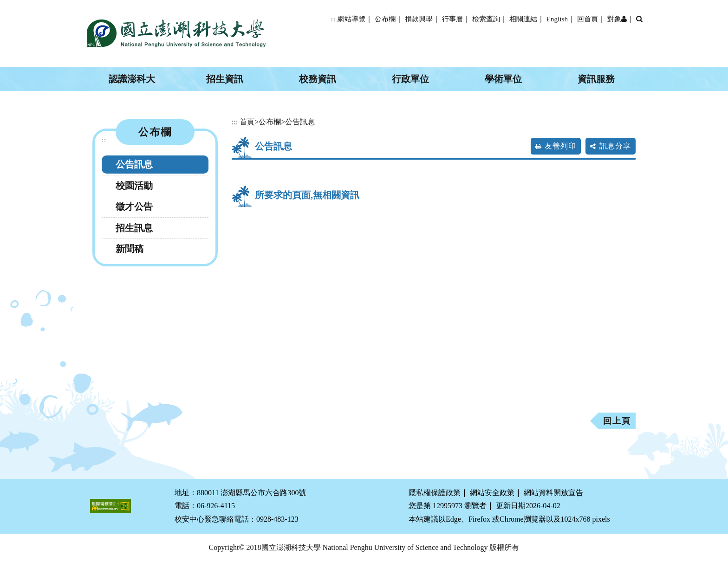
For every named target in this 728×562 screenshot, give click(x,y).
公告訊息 (134, 164)
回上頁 (617, 421)
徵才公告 (134, 207)
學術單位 (503, 79)
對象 (617, 19)
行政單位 (410, 79)
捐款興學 (419, 19)
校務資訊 (318, 79)
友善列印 (560, 146)
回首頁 (588, 19)
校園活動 (134, 186)
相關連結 (523, 19)
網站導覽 (351, 19)
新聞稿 (130, 249)
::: (333, 19)
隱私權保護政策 (435, 493)
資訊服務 (596, 79)
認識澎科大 (132, 79)
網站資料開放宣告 (553, 493)
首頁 (247, 122)
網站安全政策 (492, 493)
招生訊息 (134, 228)
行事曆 (452, 19)
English (557, 19)
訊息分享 (615, 146)
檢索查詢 (486, 19)
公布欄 (385, 19)
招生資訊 (225, 79)
